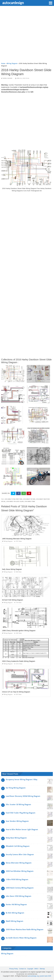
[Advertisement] (27, 35)
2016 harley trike (30, 502)
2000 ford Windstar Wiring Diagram (20, 871)
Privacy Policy (14, 969)
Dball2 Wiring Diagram (14, 921)
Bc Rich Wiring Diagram (15, 913)
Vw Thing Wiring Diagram (16, 788)
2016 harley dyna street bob (13, 499)
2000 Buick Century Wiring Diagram (20, 888)
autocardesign (13, 3)
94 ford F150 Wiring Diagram (13, 600)
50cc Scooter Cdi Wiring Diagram (18, 805)
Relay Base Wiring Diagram (16, 838)
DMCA (36, 969)
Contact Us (23, 969)
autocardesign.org (33, 976)
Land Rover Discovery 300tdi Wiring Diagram (23, 796)
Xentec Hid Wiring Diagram (16, 905)
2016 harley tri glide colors (15, 502)
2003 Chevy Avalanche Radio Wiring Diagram (19, 661)
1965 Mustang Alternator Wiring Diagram (17, 539)
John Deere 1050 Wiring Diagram (19, 896)
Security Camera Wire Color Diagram (20, 855)
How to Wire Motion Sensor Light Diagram (22, 830)
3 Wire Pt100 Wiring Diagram (17, 880)
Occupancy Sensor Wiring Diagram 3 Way (22, 780)
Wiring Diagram (8, 78)
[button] (51, 3)
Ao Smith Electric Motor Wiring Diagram (21, 938)
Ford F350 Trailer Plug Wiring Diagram (21, 813)
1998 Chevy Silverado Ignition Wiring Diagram (19, 631)
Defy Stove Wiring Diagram (12, 569)
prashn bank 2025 (46, 976)
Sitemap (42, 969)
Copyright (30, 969)
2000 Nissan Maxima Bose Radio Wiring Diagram (25, 930)
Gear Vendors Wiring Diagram (17, 821)
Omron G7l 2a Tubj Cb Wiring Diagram (16, 692)
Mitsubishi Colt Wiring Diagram (18, 846)
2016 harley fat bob (29, 499)
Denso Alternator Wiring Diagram (19, 863)
